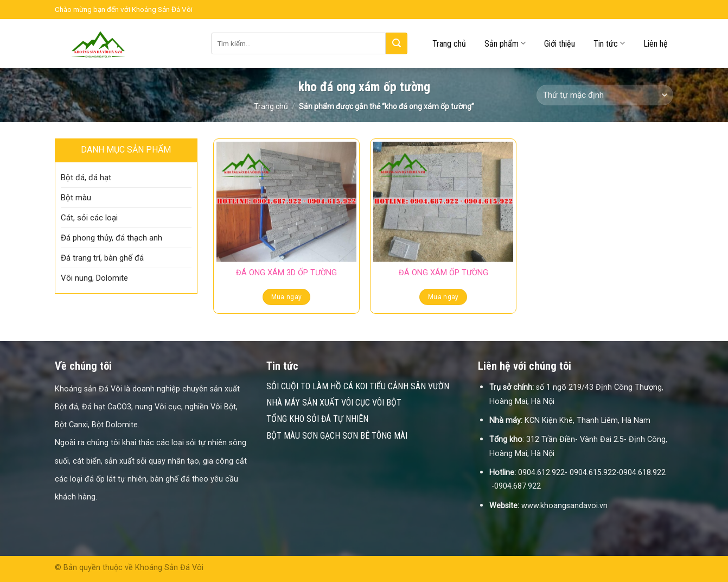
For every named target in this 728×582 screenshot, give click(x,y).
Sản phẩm (505, 43)
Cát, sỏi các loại (89, 218)
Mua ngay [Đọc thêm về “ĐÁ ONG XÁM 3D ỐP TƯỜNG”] (287, 297)
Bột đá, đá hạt (86, 178)
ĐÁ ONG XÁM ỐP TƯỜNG (443, 273)
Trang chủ (449, 44)
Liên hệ (656, 44)
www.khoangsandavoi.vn (564, 506)
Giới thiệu (560, 44)
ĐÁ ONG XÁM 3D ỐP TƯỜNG (286, 273)
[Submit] (397, 43)
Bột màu (76, 198)
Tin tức (609, 43)
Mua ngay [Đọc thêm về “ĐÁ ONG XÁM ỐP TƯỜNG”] (443, 297)
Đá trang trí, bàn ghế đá (102, 258)
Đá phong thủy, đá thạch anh (111, 238)
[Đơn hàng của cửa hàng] (605, 95)
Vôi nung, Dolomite (94, 278)
